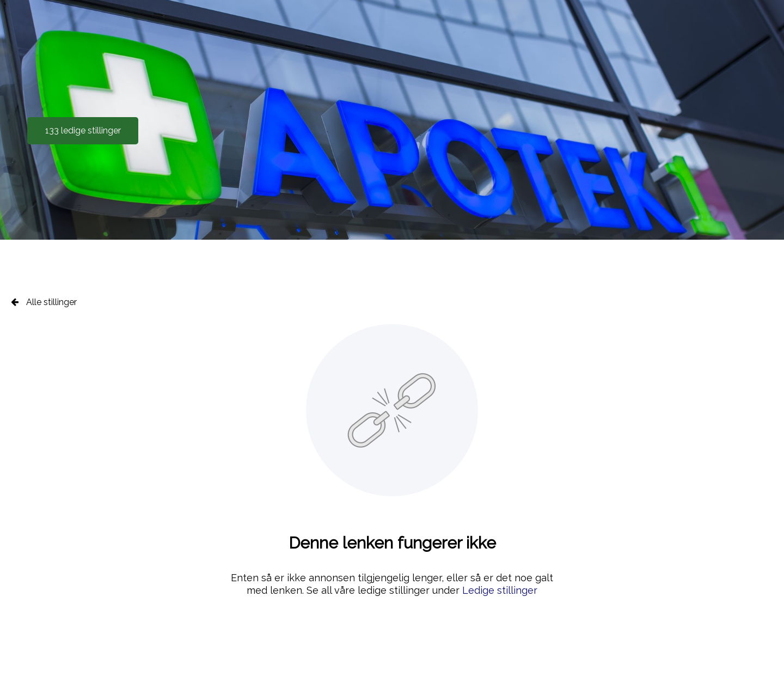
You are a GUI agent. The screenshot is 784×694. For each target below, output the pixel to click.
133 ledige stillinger (83, 130)
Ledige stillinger (500, 590)
